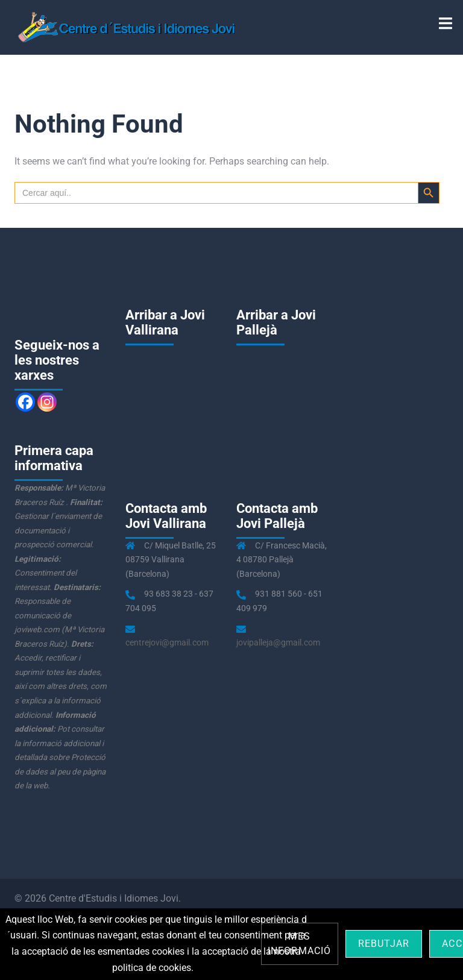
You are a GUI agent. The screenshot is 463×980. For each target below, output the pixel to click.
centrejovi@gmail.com (167, 642)
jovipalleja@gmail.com (278, 642)
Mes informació (300, 944)
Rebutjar (384, 944)
